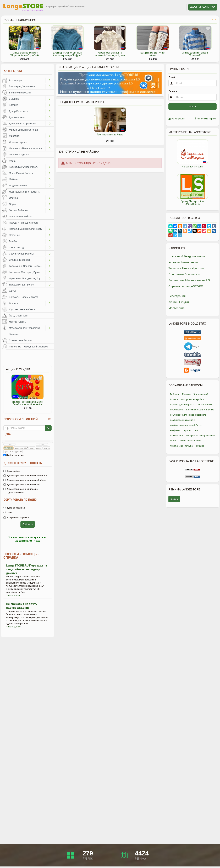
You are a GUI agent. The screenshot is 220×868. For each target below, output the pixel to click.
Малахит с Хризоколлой (195, 394)
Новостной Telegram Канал (187, 256)
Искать (28, 524)
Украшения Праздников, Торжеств (27, 278)
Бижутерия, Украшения (22, 86)
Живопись (15, 136)
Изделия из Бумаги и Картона (25, 148)
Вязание (14, 105)
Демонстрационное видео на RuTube (24, 480)
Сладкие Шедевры (19, 260)
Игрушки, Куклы (18, 142)
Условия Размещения (183, 262)
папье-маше (176, 435)
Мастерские (177, 308)
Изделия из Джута (19, 155)
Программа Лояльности (185, 274)
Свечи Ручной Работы (21, 254)
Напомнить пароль (206, 119)
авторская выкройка (192, 399)
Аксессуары (16, 80)
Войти (193, 106)
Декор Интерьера (19, 111)
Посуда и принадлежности (24, 223)
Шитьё (13, 291)
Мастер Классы (18, 322)
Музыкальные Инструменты (25, 192)
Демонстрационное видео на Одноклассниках (21, 491)
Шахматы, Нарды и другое (24, 297)
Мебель (13, 179)
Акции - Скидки (179, 302)
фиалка (200, 446)
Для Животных (17, 117)
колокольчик (205, 404)
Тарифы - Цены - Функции (186, 268)
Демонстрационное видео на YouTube (25, 476)
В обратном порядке (16, 518)
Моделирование (18, 186)
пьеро (173, 441)
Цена (7, 434)
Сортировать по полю (20, 500)
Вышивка (14, 99)
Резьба (13, 241)
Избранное (173, 7)
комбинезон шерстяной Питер (186, 425)
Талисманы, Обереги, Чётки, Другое (27, 266)
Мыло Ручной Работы (21, 173)
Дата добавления (14, 508)
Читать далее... (14, 595)
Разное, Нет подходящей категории (29, 347)
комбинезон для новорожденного (188, 415)
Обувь (12, 204)
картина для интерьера (182, 404)
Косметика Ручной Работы (24, 167)
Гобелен (174, 394)
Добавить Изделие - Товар (203, 7)
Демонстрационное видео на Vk (22, 485)
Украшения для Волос (21, 285)
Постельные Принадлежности (26, 229)
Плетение (14, 235)
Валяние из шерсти (20, 93)
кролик (188, 430)
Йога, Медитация (18, 316)
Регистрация (177, 119)
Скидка (174, 399)
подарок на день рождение (200, 435)
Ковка (12, 161)
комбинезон (177, 410)
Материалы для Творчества (24, 328)
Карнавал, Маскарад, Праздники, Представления (27, 272)
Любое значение (13, 455)
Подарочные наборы (21, 216)
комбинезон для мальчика (200, 410)
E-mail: (172, 77)
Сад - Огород (16, 247)
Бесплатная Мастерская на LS (189, 280)
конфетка (175, 430)
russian (174, 499)
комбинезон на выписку (183, 420)
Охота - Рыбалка (18, 210)
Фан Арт (13, 303)
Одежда (13, 198)
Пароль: (173, 91)
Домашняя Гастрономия (22, 124)
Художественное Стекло (23, 309)
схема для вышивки (191, 441)
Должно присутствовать (23, 463)
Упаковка (14, 334)
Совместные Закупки (21, 340)
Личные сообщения (181, 7)
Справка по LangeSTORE (186, 286)
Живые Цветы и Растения (23, 130)
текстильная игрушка (181, 446)
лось (198, 430)
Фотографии (12, 471)
